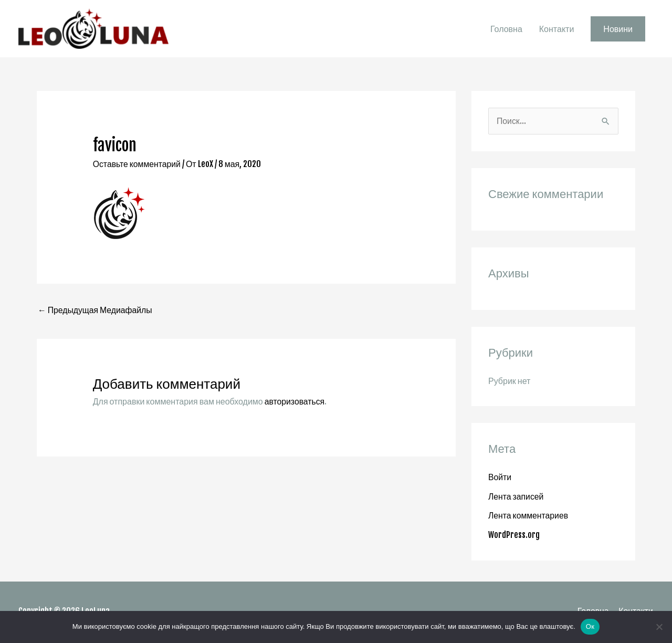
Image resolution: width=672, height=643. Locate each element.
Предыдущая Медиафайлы (96, 313)
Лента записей (516, 499)
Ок (590, 626)
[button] (618, 30)
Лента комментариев (529, 517)
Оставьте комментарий (138, 165)
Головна (506, 30)
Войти (500, 480)
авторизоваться (295, 403)
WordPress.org (514, 536)
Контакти (557, 30)
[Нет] (659, 627)
